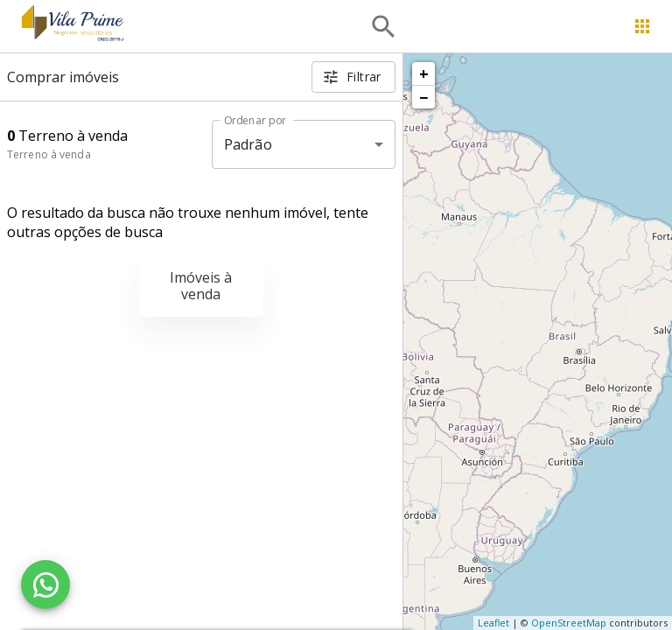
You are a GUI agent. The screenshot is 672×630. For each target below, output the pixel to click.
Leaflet (493, 623)
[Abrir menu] (642, 26)
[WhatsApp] (45, 584)
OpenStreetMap (569, 623)
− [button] (423, 97)
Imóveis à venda (201, 286)
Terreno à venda (49, 154)
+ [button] (424, 73)
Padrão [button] (248, 144)
